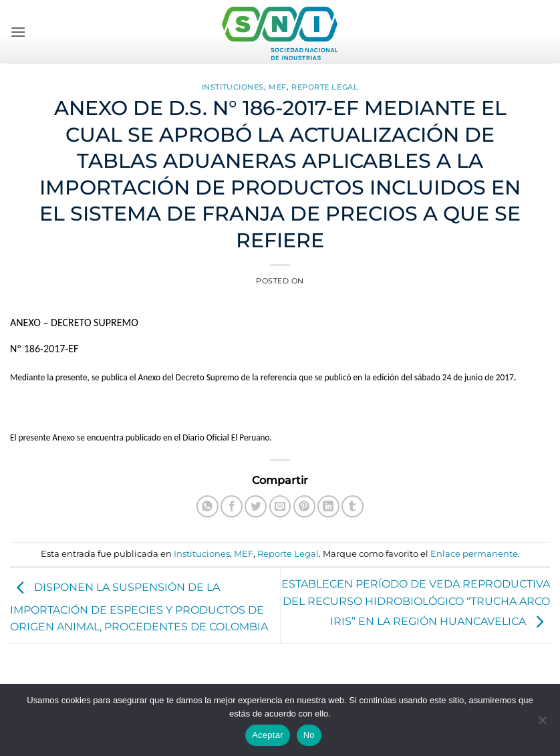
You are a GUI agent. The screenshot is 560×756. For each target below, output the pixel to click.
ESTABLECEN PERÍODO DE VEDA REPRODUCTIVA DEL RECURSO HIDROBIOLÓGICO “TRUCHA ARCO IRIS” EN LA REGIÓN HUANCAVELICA (416, 603)
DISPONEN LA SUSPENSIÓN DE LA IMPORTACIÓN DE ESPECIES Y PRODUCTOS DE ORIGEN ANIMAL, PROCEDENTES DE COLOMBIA (139, 608)
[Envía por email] (280, 506)
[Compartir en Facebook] (232, 506)
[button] (18, 32)
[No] (542, 724)
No (309, 735)
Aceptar (268, 735)
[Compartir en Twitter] (256, 506)
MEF (278, 87)
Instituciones (233, 87)
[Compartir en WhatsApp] (207, 506)
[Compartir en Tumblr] (353, 506)
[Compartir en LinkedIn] (328, 506)
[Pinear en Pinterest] (304, 506)
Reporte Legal (325, 87)
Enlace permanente (474, 554)
